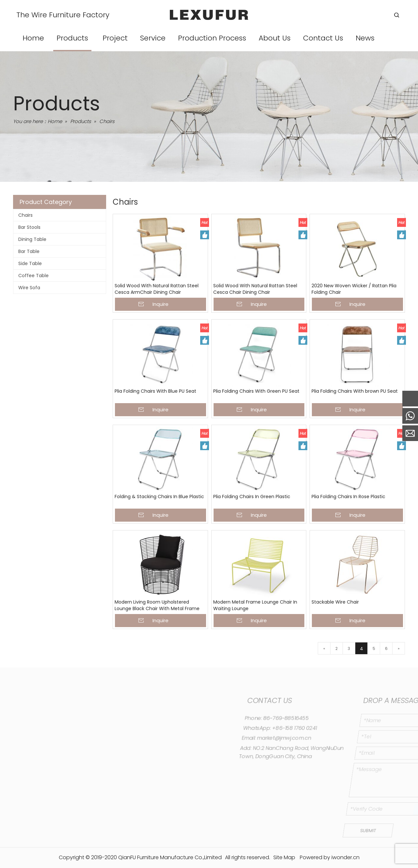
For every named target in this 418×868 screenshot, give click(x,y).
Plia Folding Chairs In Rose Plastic (348, 497)
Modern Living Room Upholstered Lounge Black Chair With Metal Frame (157, 605)
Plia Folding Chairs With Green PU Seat (256, 391)
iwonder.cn (346, 857)
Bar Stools (29, 227)
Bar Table (29, 251)
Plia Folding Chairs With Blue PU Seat (155, 391)
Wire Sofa (29, 288)
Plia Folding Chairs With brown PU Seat (355, 391)
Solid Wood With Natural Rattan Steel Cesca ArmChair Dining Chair (157, 289)
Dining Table (32, 239)
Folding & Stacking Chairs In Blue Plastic (159, 497)
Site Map (284, 857)
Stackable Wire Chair (335, 602)
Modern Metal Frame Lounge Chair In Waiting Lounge (255, 605)
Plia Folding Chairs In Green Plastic (252, 497)
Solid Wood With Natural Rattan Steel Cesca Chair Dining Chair (255, 289)
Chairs (25, 215)
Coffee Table (33, 276)
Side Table (30, 263)
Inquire (161, 304)
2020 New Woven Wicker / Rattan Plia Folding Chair (354, 289)
